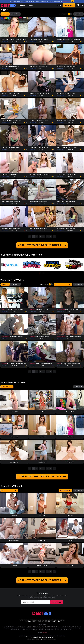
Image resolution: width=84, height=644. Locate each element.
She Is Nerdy (32, 337)
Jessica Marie (61, 41)
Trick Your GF (32, 310)
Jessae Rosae (5, 231)
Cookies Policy (66, 1)
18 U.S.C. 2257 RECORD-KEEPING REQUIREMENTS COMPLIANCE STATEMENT (42, 622)
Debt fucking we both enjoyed (11, 202)
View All (78, 14)
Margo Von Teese (62, 339)
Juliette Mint (33, 68)
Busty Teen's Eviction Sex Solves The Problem (14, 39)
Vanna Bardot (6, 204)
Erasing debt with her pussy (66, 120)
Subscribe (57, 602)
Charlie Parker (61, 96)
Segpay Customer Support (46, 638)
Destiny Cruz (61, 150)
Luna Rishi (14, 566)
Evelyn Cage (33, 312)
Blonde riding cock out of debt (39, 66)
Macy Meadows (62, 204)
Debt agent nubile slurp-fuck (66, 202)
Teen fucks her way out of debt (11, 120)
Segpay (27, 636)
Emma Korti (42, 541)
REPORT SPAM (23, 620)
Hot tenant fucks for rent (9, 175)
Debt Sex (59, 364)
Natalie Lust (60, 312)
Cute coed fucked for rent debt (39, 147)
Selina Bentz (61, 123)
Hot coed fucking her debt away (39, 175)
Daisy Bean (70, 566)
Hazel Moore (33, 96)
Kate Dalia (70, 516)
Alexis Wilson (5, 366)
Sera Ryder (32, 177)
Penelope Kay (33, 41)
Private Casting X (61, 310)
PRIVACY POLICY (52, 620)
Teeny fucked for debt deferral (67, 175)
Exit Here (45, 633)
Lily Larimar (33, 204)
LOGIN (59, 5)
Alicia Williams (6, 123)
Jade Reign (33, 231)
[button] (40, 273)
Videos (22, 5)
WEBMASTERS (61, 620)
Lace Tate (60, 68)
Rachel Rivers (5, 177)
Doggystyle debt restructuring (11, 229)
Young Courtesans (6, 337)
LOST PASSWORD (32, 620)
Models (30, 5)
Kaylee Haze (5, 312)
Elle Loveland (33, 123)
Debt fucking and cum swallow (39, 39)
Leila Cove (42, 516)
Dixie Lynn (4, 150)
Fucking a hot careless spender (39, 120)
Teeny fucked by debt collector (11, 147)
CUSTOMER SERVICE (42, 620)
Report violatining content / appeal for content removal (42, 639)
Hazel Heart (5, 96)
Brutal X (4, 310)
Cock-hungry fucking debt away (67, 147)
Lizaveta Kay (33, 366)
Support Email (34, 638)
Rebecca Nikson (14, 541)
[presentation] (3, 265)
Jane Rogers (5, 68)
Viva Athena (61, 231)
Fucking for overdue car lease (66, 229)
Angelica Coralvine (42, 566)
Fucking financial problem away (67, 66)
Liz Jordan (60, 177)
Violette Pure (5, 339)
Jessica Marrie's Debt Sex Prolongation (69, 39)
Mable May (32, 150)
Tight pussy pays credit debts (39, 202)
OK (73, 1)
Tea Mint (14, 516)
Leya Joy (70, 541)
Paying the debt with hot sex (66, 93)
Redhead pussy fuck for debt (11, 66)
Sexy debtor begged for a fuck (39, 229)
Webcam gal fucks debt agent (11, 93)
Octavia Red (5, 41)
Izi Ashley (32, 339)
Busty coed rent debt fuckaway (39, 93)
